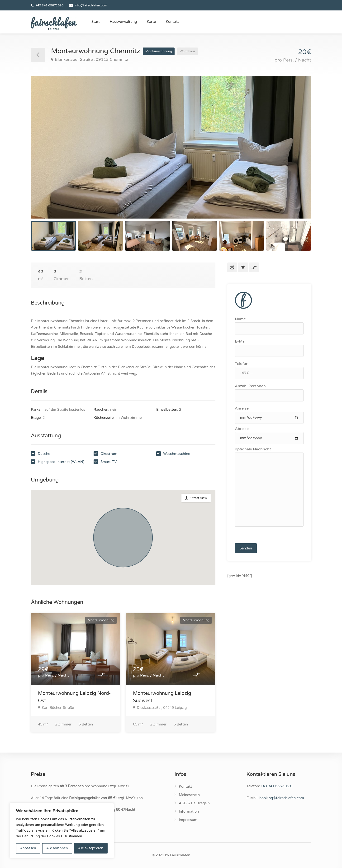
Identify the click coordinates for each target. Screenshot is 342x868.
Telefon (269, 370)
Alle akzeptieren (91, 848)
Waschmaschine (177, 454)
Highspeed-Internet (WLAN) (61, 462)
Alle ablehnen (57, 848)
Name (269, 326)
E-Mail (269, 348)
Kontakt (172, 22)
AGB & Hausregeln (194, 803)
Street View (199, 498)
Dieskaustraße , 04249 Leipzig (160, 708)
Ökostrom (109, 454)
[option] (171, 147)
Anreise (269, 415)
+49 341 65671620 (50, 5)
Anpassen (28, 848)
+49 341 (277, 786)
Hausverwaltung (123, 22)
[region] (62, 831)
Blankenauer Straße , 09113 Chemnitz (90, 60)
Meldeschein (189, 795)
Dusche (44, 454)
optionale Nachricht (269, 487)
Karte (151, 22)
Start (96, 22)
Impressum (188, 820)
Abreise (269, 435)
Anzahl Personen (269, 393)
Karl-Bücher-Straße (56, 708)
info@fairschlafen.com (91, 5)
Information (189, 811)
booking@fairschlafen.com (282, 798)
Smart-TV (109, 462)
